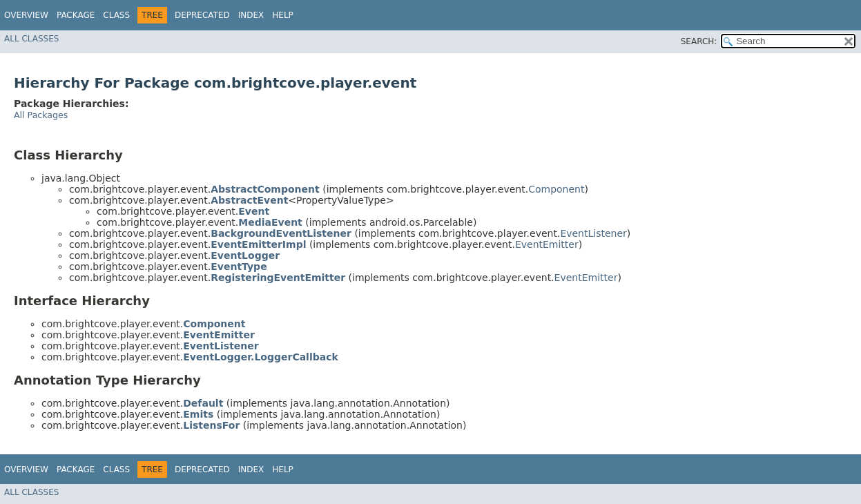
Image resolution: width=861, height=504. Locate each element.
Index (251, 15)
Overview (26, 15)
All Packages (41, 115)
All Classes (31, 39)
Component (556, 189)
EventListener (593, 233)
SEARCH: (699, 41)
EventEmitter (547, 244)
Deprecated (202, 15)
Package (76, 15)
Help (283, 15)
